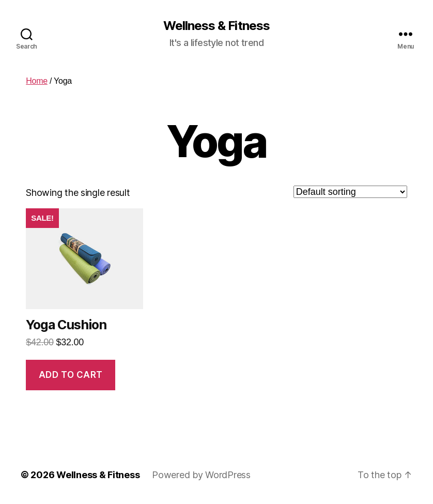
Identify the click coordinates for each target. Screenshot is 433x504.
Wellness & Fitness (216, 26)
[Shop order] (350, 192)
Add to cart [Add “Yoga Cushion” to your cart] (71, 375)
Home (37, 81)
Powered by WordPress (201, 475)
